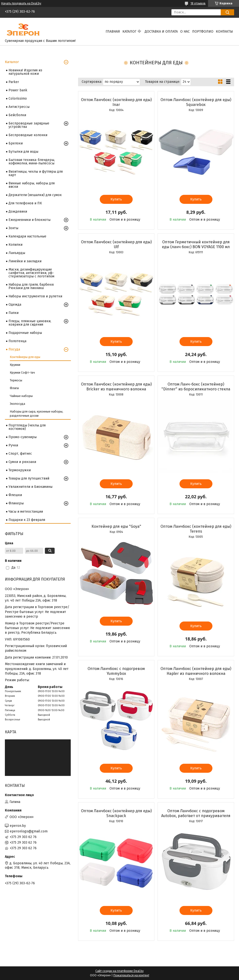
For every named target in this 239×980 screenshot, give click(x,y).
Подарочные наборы (25, 333)
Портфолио (203, 32)
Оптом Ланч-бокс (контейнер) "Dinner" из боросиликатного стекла (196, 387)
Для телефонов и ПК (25, 203)
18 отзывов (198, 3)
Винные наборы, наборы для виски (32, 185)
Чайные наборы (21, 396)
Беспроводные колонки (28, 135)
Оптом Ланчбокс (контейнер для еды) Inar (116, 102)
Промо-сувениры (23, 437)
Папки (14, 313)
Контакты (224, 32)
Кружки (15, 365)
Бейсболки (17, 115)
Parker (14, 82)
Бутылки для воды (23, 152)
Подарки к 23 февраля (27, 520)
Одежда (15, 305)
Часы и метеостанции (26, 512)
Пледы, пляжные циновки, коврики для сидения (30, 323)
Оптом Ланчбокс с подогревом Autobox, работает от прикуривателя (196, 813)
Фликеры (16, 503)
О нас (185, 32)
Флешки (15, 495)
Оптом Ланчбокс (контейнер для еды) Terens (196, 529)
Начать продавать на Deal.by (21, 3)
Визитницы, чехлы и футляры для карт (36, 173)
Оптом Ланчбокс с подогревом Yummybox (116, 671)
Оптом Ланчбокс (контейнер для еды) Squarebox (196, 102)
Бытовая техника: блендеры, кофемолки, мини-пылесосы (32, 162)
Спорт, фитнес (20, 454)
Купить (116, 199)
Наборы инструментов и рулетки (35, 296)
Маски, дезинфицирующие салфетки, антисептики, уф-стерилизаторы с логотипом (31, 273)
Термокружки (20, 470)
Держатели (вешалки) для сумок (35, 195)
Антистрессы (19, 107)
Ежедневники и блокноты (30, 220)
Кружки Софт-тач (22, 372)
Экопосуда (17, 404)
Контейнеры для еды (25, 357)
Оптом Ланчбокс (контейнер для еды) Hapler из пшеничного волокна (196, 671)
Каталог (129, 32)
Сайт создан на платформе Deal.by (119, 971)
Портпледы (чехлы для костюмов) (27, 427)
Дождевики (18, 212)
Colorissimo (18, 99)
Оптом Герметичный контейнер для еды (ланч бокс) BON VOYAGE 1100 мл (196, 244)
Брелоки (16, 143)
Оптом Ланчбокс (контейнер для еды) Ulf (116, 244)
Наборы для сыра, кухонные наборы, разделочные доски (36, 414)
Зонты (13, 228)
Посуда (14, 349)
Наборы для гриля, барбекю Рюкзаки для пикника (31, 286)
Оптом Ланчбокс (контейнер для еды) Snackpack (116, 813)
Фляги (14, 388)
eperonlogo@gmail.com (29, 831)
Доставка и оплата (161, 32)
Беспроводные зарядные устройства (29, 125)
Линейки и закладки (25, 261)
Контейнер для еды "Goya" (116, 526)
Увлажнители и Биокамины (30, 487)
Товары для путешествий (29, 478)
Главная (113, 32)
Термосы (16, 380)
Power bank (18, 90)
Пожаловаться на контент (131, 975)
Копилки (15, 245)
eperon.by (18, 826)
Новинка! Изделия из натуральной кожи (25, 72)
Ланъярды (17, 253)
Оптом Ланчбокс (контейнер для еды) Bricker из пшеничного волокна (116, 387)
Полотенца (17, 341)
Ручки (13, 445)
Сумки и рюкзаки (22, 462)
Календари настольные (27, 236)
